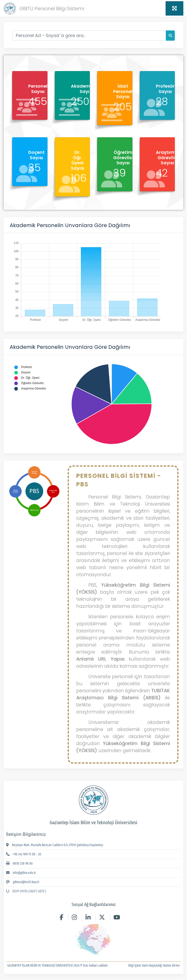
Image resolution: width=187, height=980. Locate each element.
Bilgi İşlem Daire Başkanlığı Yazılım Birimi (154, 966)
